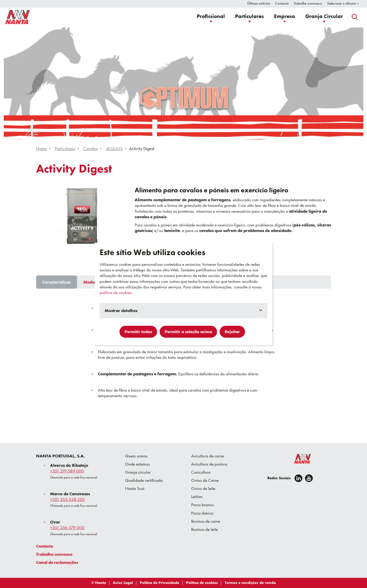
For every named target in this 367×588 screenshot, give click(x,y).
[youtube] (309, 478)
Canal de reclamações (57, 562)
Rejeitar (232, 332)
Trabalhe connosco (54, 554)
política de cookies (116, 292)
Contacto (45, 546)
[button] (211, 17)
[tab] (57, 282)
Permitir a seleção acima (188, 332)
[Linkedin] (299, 478)
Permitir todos (138, 332)
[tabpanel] (183, 353)
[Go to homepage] (18, 17)
